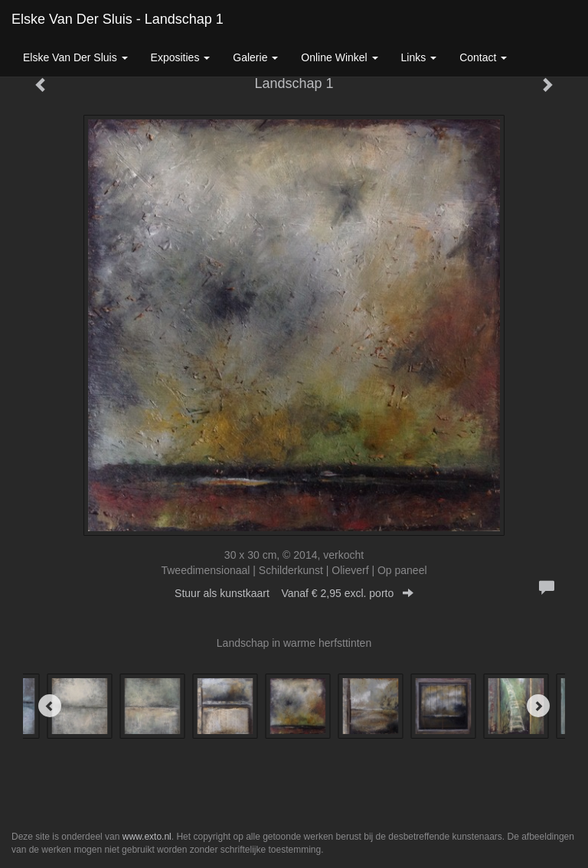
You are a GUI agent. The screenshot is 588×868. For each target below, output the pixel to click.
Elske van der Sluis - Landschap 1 (118, 19)
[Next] (538, 706)
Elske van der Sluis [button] (75, 57)
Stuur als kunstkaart (294, 593)
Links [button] (419, 57)
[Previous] (50, 706)
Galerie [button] (255, 57)
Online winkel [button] (339, 57)
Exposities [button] (181, 57)
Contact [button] (483, 57)
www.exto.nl (147, 837)
